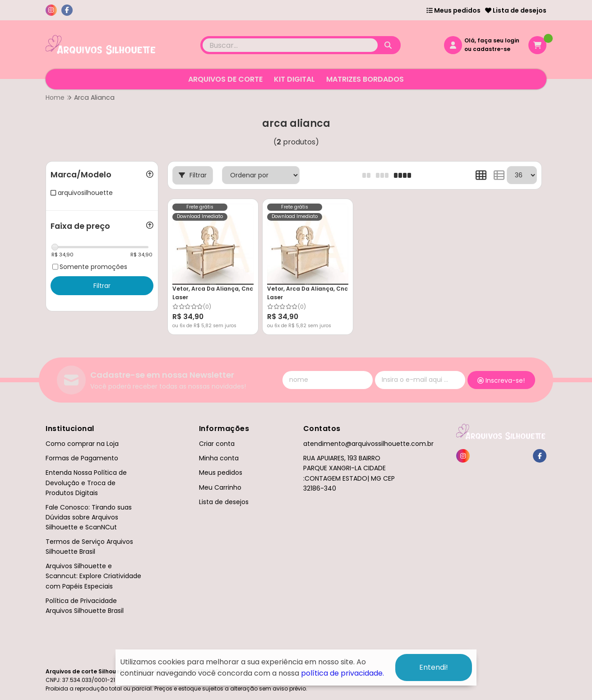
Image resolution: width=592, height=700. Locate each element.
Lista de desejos (516, 10)
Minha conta (219, 458)
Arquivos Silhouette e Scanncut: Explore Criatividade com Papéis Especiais (93, 576)
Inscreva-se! (501, 380)
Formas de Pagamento (82, 458)
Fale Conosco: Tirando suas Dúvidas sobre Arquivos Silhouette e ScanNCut (89, 517)
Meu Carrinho (220, 487)
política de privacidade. (342, 673)
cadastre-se (492, 49)
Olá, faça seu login (492, 40)
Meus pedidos (453, 10)
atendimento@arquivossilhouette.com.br (368, 444)
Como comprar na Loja (82, 444)
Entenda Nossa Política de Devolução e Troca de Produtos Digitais (86, 482)
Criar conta (217, 444)
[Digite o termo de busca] (290, 45)
